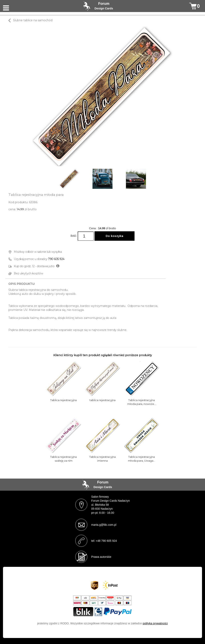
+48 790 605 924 (106, 541)
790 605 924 (56, 259)
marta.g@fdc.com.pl (104, 525)
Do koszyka (114, 236)
